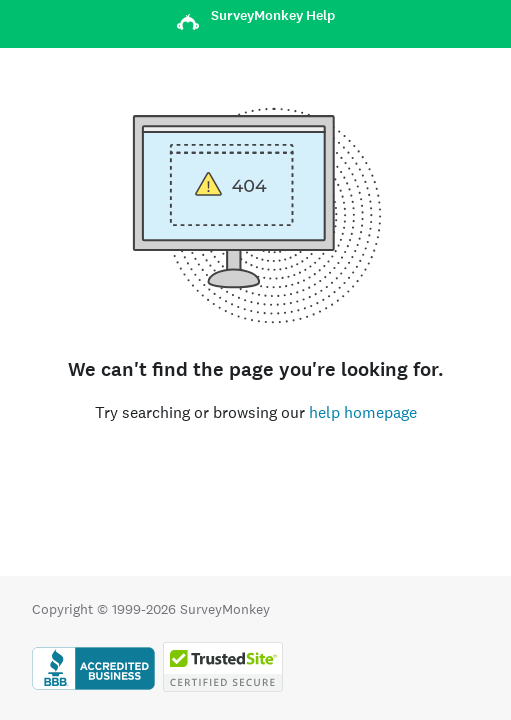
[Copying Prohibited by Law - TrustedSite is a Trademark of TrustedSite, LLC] (223, 687)
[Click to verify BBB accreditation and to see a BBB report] (93, 687)
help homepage (363, 412)
